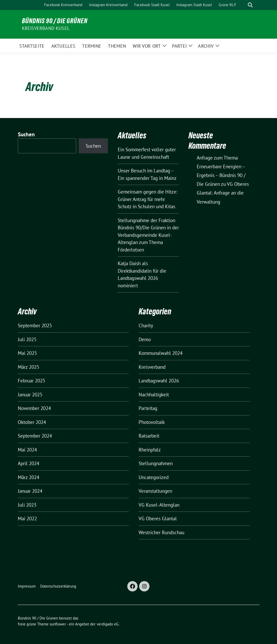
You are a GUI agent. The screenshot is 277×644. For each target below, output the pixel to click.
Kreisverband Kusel (46, 28)
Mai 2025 (27, 353)
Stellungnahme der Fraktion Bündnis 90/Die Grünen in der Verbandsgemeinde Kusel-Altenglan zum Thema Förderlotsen (148, 235)
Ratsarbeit (149, 436)
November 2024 (34, 408)
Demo (145, 339)
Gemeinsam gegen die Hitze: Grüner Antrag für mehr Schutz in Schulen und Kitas (148, 199)
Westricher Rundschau (161, 532)
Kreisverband (152, 367)
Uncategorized (154, 477)
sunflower (58, 624)
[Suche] (243, 5)
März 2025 (29, 367)
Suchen (26, 134)
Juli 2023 (27, 505)
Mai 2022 (27, 518)
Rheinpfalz (150, 450)
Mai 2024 (27, 450)
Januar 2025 (30, 395)
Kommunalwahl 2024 (161, 353)
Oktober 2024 (32, 422)
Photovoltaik (152, 422)
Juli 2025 (27, 339)
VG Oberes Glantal (158, 518)
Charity (146, 325)
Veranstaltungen (155, 491)
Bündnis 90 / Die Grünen (55, 21)
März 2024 (29, 477)
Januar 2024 (30, 491)
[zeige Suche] (250, 5)
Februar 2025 (31, 381)
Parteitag (148, 408)
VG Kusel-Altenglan (159, 505)
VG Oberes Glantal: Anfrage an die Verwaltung (223, 193)
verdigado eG (108, 624)
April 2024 (29, 463)
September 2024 (35, 436)
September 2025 (35, 325)
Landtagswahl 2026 (159, 381)
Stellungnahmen (156, 463)
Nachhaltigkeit (154, 395)
